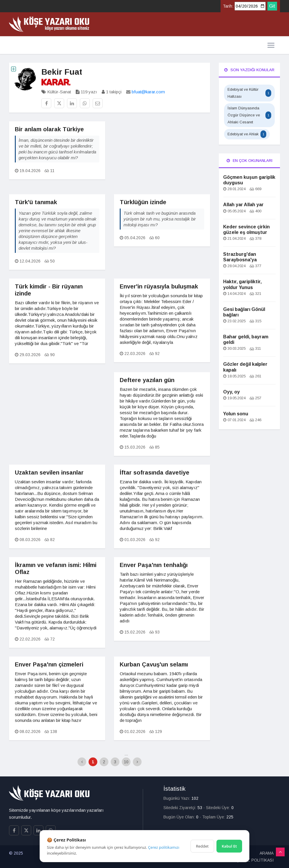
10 (126, 762)
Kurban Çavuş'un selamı (154, 664)
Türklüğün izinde (143, 202)
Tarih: (228, 6)
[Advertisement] (162, 158)
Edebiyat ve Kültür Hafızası (249, 93)
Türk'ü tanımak (36, 202)
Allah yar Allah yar (243, 205)
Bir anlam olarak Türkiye (49, 129)
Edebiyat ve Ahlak (247, 134)
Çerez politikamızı (164, 847)
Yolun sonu (236, 414)
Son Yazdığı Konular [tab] (249, 70)
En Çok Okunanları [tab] (250, 161)
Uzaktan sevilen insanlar (49, 473)
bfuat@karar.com (148, 92)
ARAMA (267, 853)
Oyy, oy (231, 392)
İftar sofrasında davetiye (155, 473)
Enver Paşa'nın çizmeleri (49, 664)
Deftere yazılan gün (147, 380)
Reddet (202, 846)
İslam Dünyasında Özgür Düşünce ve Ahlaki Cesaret (249, 115)
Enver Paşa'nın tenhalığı (154, 565)
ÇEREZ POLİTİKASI (255, 860)
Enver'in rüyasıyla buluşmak (159, 286)
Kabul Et (229, 846)
